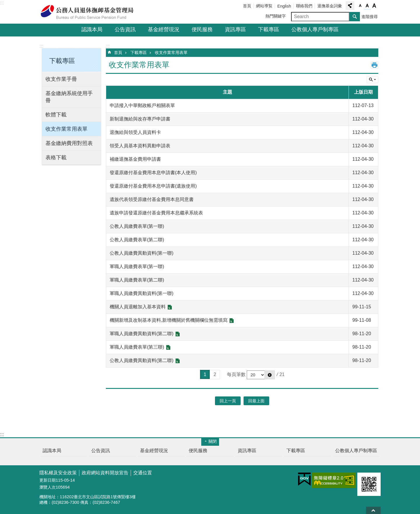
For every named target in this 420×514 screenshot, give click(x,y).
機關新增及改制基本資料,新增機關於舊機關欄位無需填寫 (169, 320)
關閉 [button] (213, 441)
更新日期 (48, 480)
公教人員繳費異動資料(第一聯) (142, 253)
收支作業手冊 (61, 79)
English (284, 6)
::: (2, 3)
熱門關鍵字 (276, 16)
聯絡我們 (304, 6)
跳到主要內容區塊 (3, 3)
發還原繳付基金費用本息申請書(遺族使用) (153, 186)
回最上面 (373, 510)
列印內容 (374, 65)
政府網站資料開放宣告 (105, 473)
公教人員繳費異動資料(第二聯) (142, 360)
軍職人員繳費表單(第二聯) (137, 280)
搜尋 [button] (355, 17)
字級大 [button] (374, 6)
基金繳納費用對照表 (69, 143)
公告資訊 (125, 29)
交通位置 (143, 473)
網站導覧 (264, 6)
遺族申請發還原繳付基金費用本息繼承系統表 (156, 213)
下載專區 (269, 29)
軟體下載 (56, 115)
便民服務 (202, 29)
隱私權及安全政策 (58, 473)
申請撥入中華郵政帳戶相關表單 (142, 105)
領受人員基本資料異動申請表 (140, 146)
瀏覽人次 (48, 487)
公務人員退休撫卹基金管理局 (90, 12)
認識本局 (92, 29)
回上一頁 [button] (228, 401)
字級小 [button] (360, 6)
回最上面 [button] (256, 401)
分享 (350, 6)
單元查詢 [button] (372, 80)
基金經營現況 (164, 29)
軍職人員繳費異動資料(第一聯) (142, 293)
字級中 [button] (367, 6)
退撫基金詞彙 (330, 6)
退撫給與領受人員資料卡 (135, 132)
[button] (270, 375)
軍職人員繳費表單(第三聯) (137, 347)
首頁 (247, 6)
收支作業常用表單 (66, 129)
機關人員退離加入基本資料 (138, 307)
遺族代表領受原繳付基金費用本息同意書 (152, 199)
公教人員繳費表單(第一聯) (137, 226)
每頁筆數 (236, 374)
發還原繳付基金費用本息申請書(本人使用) (153, 173)
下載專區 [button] (62, 61)
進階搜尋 (370, 17)
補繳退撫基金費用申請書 (135, 159)
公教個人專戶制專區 (315, 29)
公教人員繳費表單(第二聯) (137, 240)
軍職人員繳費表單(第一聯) (137, 266)
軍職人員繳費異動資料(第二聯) (142, 334)
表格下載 (56, 158)
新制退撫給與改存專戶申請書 (140, 119)
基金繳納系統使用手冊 (69, 97)
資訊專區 (235, 29)
